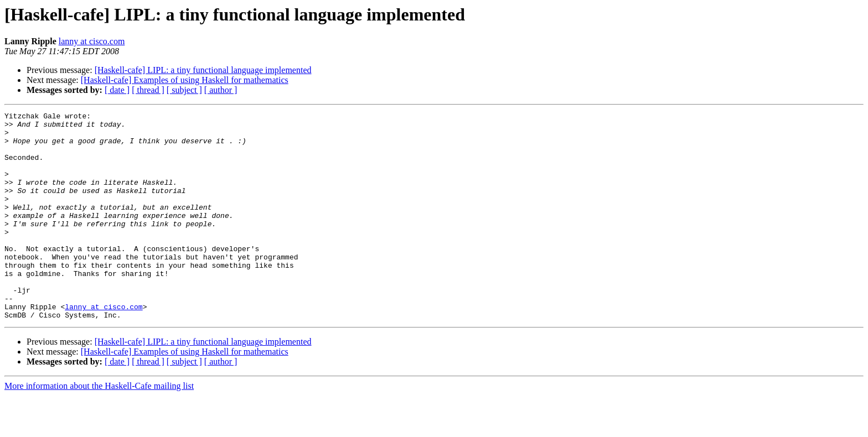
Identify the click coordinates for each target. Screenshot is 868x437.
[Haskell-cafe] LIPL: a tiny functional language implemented (203, 70)
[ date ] (117, 90)
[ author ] (221, 90)
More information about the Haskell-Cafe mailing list (99, 427)
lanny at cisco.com (92, 41)
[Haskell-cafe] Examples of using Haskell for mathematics (185, 80)
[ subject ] (184, 90)
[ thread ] (148, 90)
